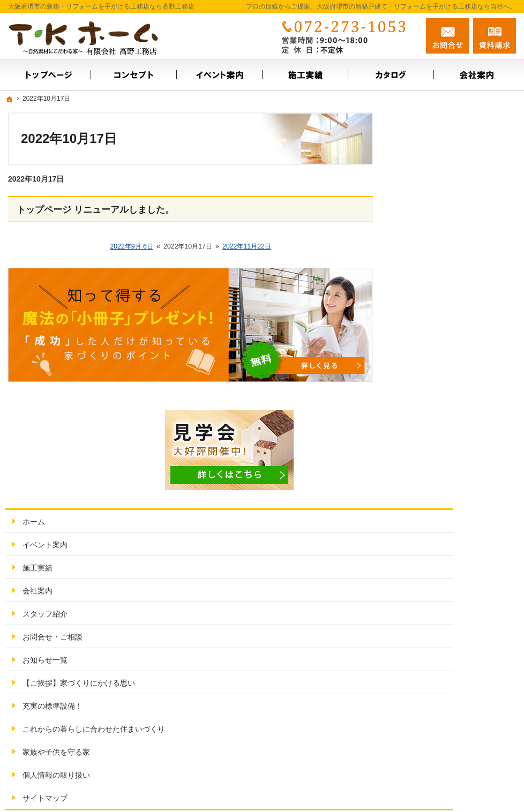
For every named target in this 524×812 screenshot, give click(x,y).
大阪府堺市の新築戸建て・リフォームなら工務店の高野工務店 (368, 786)
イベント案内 (429, 246)
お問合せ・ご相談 (436, 339)
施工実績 (421, 269)
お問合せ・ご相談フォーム (452, 743)
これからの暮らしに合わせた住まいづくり (459, 445)
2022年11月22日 (247, 246)
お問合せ (447, 36)
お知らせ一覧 (429, 362)
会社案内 (421, 292)
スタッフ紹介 (429, 315)
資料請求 (495, 36)
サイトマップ (429, 518)
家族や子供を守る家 (440, 472)
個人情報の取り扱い (440, 495)
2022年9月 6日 (132, 246)
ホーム (417, 223)
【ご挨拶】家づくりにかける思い (459, 389)
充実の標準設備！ (436, 417)
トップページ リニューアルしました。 (95, 210)
